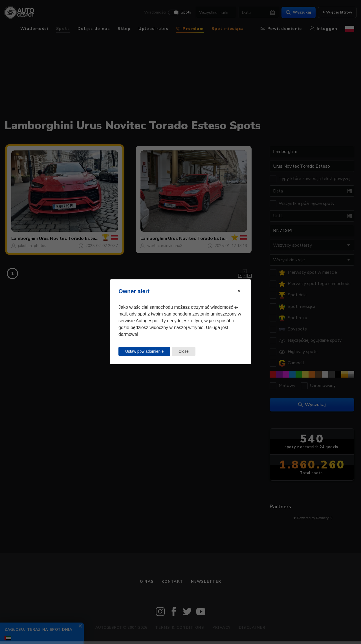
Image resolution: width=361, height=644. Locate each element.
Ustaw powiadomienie (144, 351)
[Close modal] (239, 291)
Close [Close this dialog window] (184, 351)
